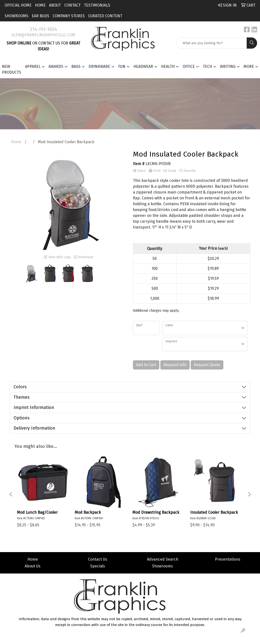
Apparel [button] (33, 66)
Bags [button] (76, 66)
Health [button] (168, 66)
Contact (72, 5)
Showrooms (16, 16)
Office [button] (189, 66)
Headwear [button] (143, 66)
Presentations (228, 559)
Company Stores (69, 16)
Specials (98, 566)
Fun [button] (122, 66)
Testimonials (97, 5)
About (55, 5)
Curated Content (105, 16)
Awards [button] (56, 66)
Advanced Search (163, 559)
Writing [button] (228, 66)
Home (40, 5)
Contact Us (98, 559)
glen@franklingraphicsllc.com (43, 35)
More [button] (249, 66)
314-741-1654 (43, 29)
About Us (33, 566)
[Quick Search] (212, 43)
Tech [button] (207, 66)
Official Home (18, 5)
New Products (12, 69)
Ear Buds (41, 16)
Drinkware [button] (99, 66)
